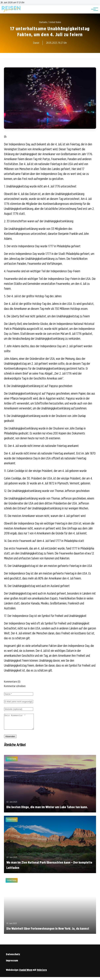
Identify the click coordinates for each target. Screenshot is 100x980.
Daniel (36, 43)
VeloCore (42, 973)
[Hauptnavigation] (93, 9)
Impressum (12, 963)
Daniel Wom (26, 973)
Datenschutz (13, 957)
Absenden (10, 739)
